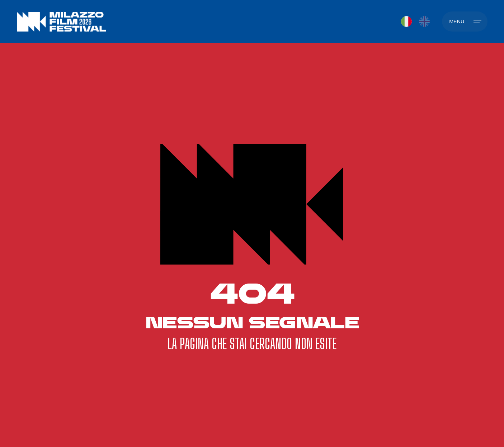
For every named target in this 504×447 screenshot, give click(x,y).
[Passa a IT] (406, 22)
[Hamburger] (465, 22)
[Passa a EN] (424, 22)
